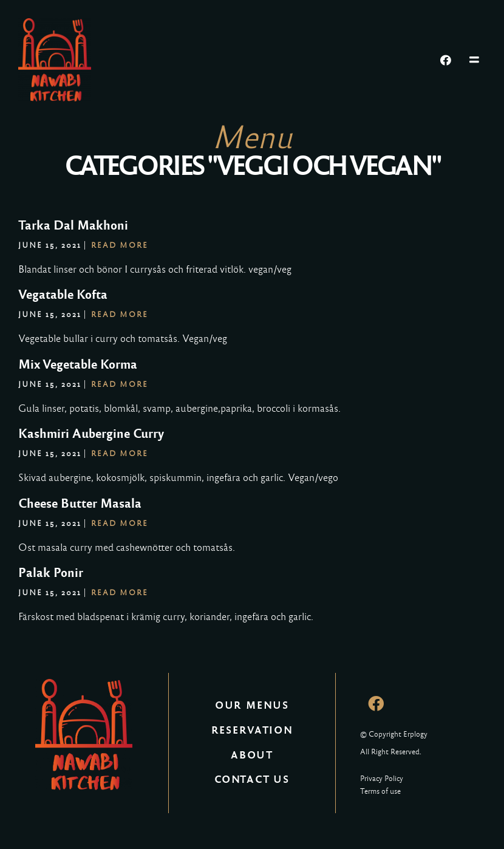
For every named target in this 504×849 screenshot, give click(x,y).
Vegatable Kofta (63, 295)
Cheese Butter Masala (80, 503)
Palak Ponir (51, 573)
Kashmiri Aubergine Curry (91, 434)
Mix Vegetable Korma (78, 364)
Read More (120, 245)
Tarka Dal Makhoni (73, 225)
